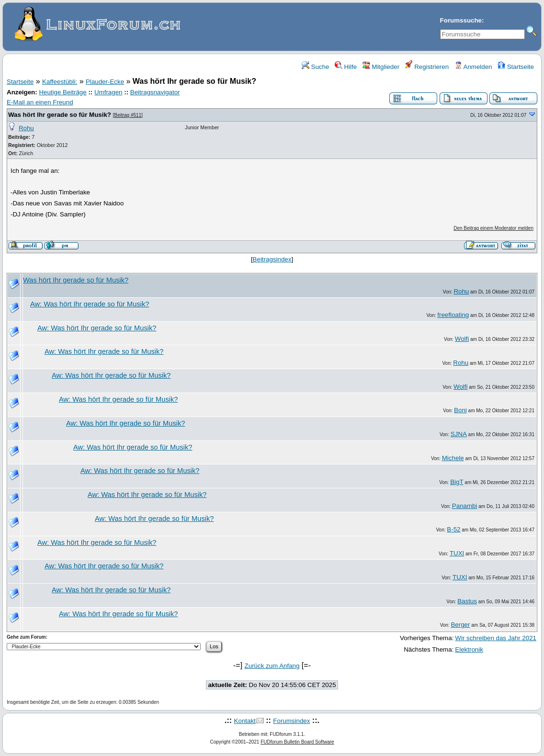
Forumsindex (291, 721)
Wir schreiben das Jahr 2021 (496, 638)
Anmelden (473, 67)
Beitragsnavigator (155, 92)
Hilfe (346, 67)
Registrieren (427, 67)
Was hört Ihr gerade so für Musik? (60, 115)
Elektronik (469, 649)
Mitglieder (381, 67)
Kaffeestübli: (60, 82)
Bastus (467, 601)
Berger (460, 625)
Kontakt (245, 721)
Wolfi (462, 339)
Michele (453, 458)
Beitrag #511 (128, 115)
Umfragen (108, 92)
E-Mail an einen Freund (40, 102)
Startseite (516, 67)
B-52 (453, 529)
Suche (316, 67)
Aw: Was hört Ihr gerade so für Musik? (90, 304)
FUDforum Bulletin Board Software (297, 742)
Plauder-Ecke (105, 82)
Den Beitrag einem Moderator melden (493, 228)
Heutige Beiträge (62, 92)
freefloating (453, 315)
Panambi (465, 506)
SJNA (459, 434)
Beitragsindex (272, 259)
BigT (457, 482)
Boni (460, 410)
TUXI (457, 553)
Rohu (26, 128)
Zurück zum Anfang (272, 666)
